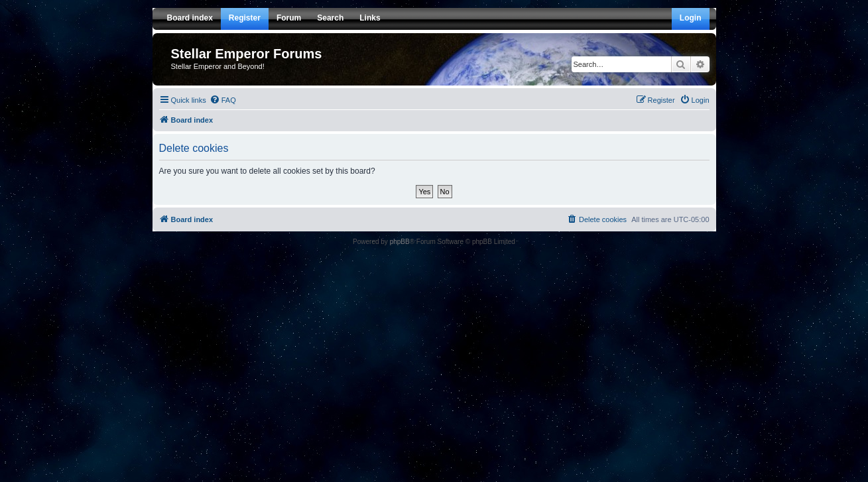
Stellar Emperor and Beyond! (218, 66)
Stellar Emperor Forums (247, 54)
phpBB (400, 242)
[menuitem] (223, 100)
